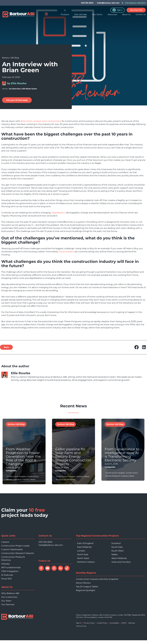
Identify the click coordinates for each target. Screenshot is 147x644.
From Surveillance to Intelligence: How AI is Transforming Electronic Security (122, 455)
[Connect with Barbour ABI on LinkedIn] (61, 568)
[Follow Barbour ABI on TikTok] (67, 568)
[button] (136, 10)
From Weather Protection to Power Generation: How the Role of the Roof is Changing (23, 456)
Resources (112, 16)
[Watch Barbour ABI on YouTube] (48, 568)
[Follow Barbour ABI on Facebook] (41, 568)
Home (5, 89)
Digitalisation (58, 213)
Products (65, 16)
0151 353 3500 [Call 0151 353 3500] (45, 542)
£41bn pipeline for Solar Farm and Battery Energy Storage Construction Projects (73, 456)
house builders (66, 252)
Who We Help (80, 16)
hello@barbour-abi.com (108, 3)
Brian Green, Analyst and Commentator (41, 121)
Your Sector (97, 16)
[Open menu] (46, 16)
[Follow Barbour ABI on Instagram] (54, 568)
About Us (126, 16)
